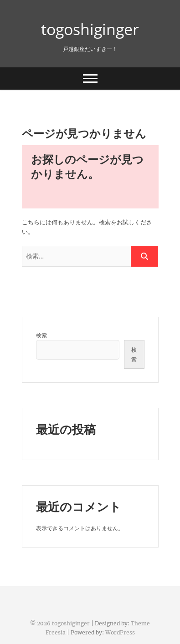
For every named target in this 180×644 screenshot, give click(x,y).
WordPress (120, 632)
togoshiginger (90, 29)
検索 (41, 335)
